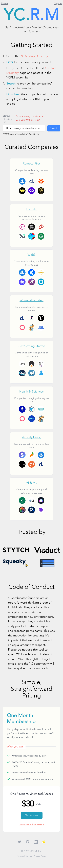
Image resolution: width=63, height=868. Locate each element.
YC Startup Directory (34, 56)
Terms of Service (25, 856)
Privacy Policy (40, 856)
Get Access (32, 815)
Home (5, 3)
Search (54, 128)
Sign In (58, 3)
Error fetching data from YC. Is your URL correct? (29, 118)
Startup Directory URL (7, 119)
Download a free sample (32, 825)
